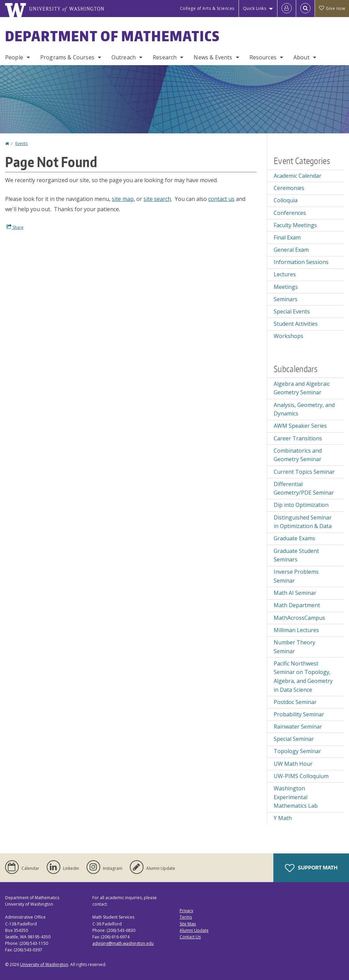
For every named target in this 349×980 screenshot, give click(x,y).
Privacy (186, 911)
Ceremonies (289, 188)
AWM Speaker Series (300, 426)
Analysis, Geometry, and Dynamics (304, 409)
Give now (332, 8)
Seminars (286, 299)
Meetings (286, 287)
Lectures (285, 274)
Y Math (283, 818)
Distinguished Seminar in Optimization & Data (303, 522)
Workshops (289, 336)
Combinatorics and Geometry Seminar (298, 455)
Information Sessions (301, 262)
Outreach (124, 57)
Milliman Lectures (296, 630)
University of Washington (44, 964)
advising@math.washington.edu (123, 943)
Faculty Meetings (295, 225)
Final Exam (287, 237)
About (301, 57)
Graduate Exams (294, 538)
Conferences (290, 213)
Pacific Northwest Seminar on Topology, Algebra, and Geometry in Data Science (303, 677)
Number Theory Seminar (294, 647)
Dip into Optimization (301, 505)
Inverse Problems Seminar (296, 576)
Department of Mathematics (112, 36)
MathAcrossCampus (299, 618)
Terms (186, 917)
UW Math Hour (293, 764)
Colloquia (286, 200)
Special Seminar (294, 739)
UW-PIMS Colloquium (301, 776)
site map (123, 199)
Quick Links (255, 8)
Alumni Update (194, 930)
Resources (263, 57)
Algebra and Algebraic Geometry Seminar (302, 388)
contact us (221, 199)
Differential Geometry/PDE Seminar (304, 488)
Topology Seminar (297, 751)
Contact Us (190, 937)
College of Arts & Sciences (207, 8)
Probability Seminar (299, 714)
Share (15, 227)
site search (157, 199)
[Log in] (287, 9)
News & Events (213, 57)
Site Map (188, 924)
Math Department (297, 605)
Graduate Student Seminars (296, 555)
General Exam (291, 250)
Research (165, 57)
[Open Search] (305, 9)
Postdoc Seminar (295, 702)
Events (21, 143)
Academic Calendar (298, 176)
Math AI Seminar (295, 593)
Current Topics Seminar (304, 472)
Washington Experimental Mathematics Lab (296, 797)
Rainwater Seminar (298, 727)
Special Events (292, 311)
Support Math (311, 868)
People (14, 57)
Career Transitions (298, 438)
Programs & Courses (67, 57)
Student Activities (296, 324)
